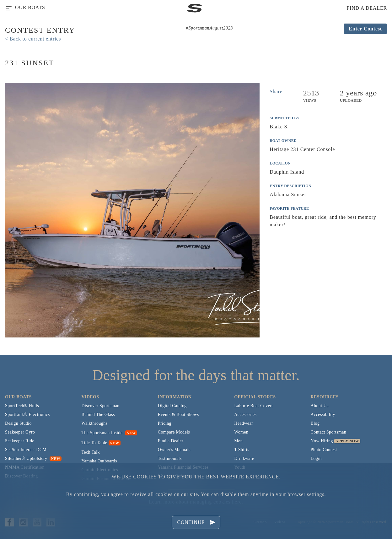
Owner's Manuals (174, 450)
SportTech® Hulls (22, 406)
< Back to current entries (33, 39)
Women (241, 432)
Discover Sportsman (100, 406)
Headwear (244, 423)
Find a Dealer (171, 441)
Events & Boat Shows (178, 415)
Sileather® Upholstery (33, 458)
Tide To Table (94, 443)
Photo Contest (324, 450)
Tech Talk (91, 452)
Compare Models (174, 432)
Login (316, 458)
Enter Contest (365, 29)
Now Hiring (322, 441)
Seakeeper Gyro (20, 432)
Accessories (245, 415)
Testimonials (170, 458)
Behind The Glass (98, 415)
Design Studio (18, 423)
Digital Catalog (172, 406)
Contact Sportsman (329, 432)
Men (238, 441)
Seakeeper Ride (20, 441)
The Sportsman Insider (103, 433)
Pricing (165, 423)
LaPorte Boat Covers (254, 406)
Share (276, 92)
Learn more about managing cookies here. (196, 502)
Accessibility (323, 415)
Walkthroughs (94, 423)
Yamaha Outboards (99, 461)
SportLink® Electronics (27, 415)
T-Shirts (242, 450)
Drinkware (244, 458)
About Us (320, 406)
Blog (315, 423)
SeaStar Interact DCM (26, 450)
